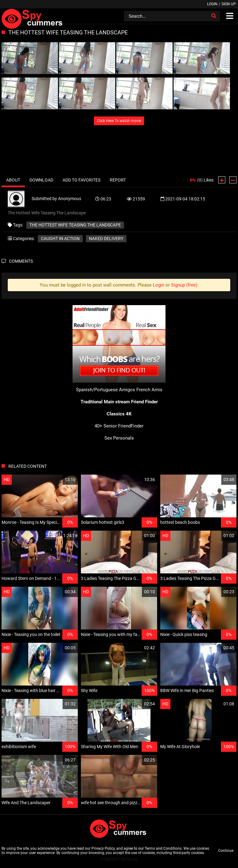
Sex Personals (119, 438)
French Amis (149, 390)
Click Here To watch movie (119, 121)
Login (212, 4)
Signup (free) (184, 285)
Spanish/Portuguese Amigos (106, 390)
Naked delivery (106, 239)
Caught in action (60, 239)
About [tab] (13, 180)
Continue (226, 851)
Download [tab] (41, 180)
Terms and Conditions (163, 848)
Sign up (229, 4)
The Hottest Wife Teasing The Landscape (75, 225)
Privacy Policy (103, 848)
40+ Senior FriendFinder (119, 426)
